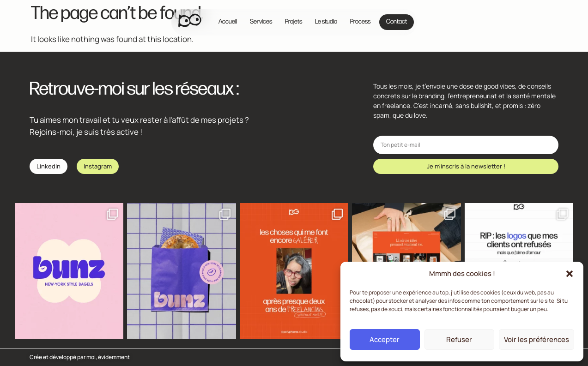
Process (360, 22)
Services (261, 22)
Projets (294, 22)
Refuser (459, 339)
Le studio (326, 22)
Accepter (385, 339)
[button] (570, 274)
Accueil (228, 22)
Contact (397, 22)
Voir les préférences (536, 339)
